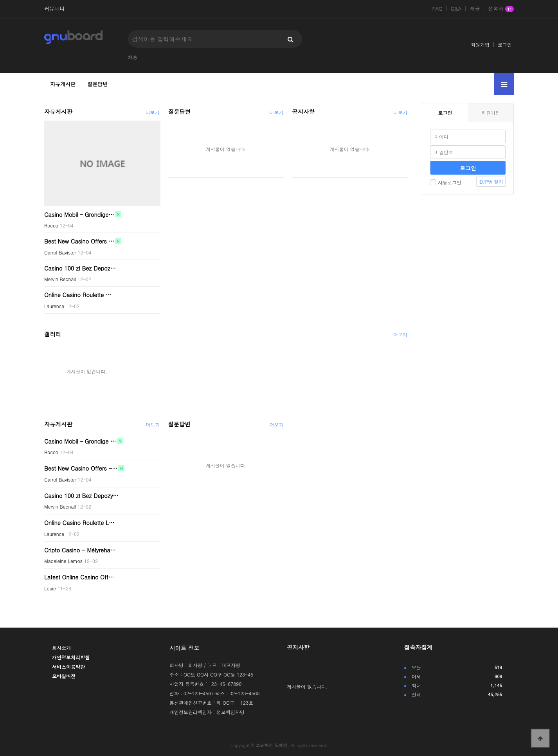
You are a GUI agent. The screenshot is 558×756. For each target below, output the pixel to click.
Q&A (456, 9)
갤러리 (53, 334)
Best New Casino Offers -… (81, 468)
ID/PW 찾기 (491, 181)
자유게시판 (63, 84)
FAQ (437, 9)
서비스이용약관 (68, 667)
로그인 (505, 44)
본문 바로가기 (0, 0)
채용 (133, 57)
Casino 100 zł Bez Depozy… (81, 495)
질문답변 (97, 84)
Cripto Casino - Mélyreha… (80, 550)
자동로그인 (446, 182)
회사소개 (61, 648)
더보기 (153, 112)
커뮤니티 (54, 9)
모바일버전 (64, 676)
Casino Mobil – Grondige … (80, 441)
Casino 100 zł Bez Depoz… (80, 268)
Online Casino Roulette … (78, 295)
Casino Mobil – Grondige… (79, 214)
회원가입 (480, 44)
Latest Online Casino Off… (79, 577)
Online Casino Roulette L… (79, 523)
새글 (475, 9)
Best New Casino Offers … (79, 241)
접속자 (501, 9)
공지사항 (303, 112)
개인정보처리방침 (71, 657)
